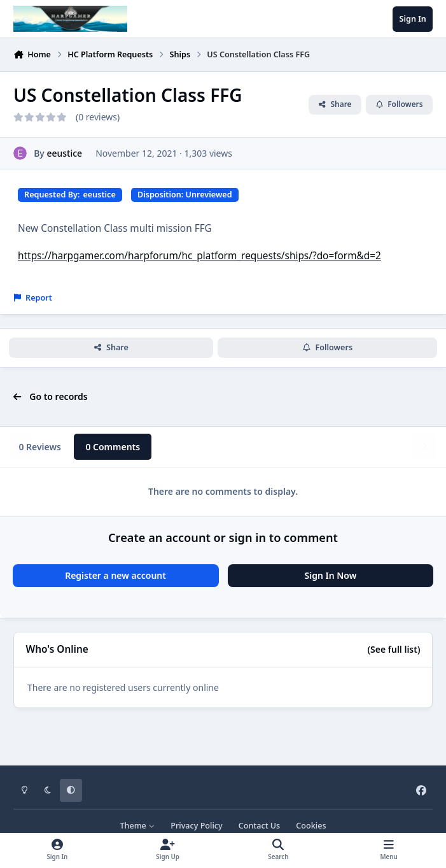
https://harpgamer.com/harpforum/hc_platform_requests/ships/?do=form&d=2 (199, 256)
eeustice (64, 153)
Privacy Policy (196, 826)
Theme (137, 826)
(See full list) (394, 649)
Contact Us (259, 826)
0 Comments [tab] (113, 447)
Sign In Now (331, 575)
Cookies (311, 826)
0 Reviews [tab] (40, 447)
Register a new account (115, 575)
